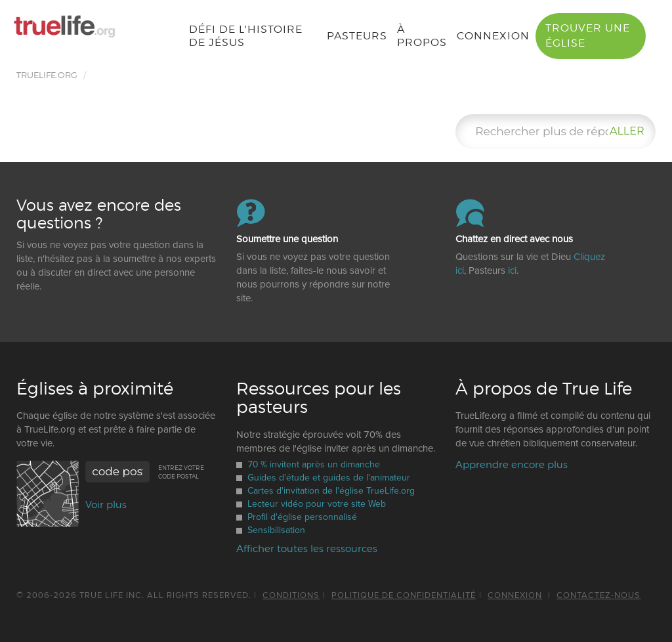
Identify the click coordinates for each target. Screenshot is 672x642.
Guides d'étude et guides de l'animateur (329, 478)
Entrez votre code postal (181, 472)
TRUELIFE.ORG (47, 75)
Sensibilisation (277, 530)
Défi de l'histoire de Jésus (245, 36)
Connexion (493, 36)
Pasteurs (357, 36)
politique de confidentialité (404, 595)
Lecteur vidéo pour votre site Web (317, 504)
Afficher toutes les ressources (307, 549)
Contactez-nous (598, 595)
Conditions (291, 595)
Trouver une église (588, 35)
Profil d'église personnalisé (303, 517)
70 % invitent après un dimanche (314, 464)
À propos (422, 36)
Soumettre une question (287, 239)
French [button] (144, 31)
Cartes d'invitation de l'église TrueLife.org (332, 491)
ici (512, 270)
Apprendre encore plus (512, 465)
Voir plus (106, 505)
